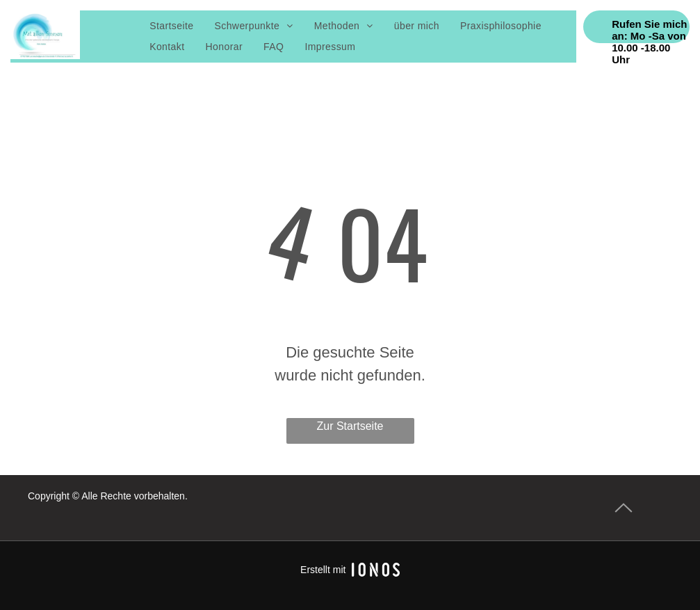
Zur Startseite (350, 426)
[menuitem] (171, 26)
